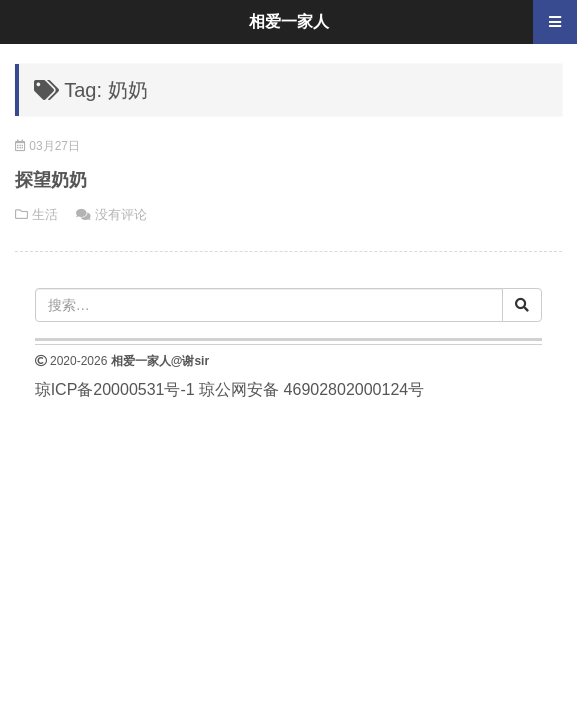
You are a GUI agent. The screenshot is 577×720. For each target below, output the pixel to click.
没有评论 (121, 214)
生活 (45, 214)
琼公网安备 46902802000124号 (311, 389)
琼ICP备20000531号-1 (115, 389)
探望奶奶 (51, 180)
